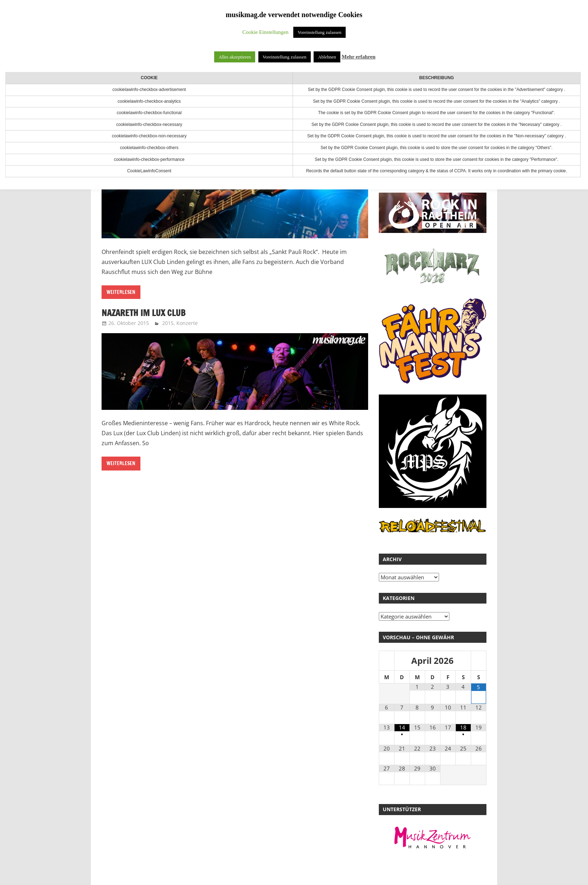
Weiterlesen (121, 292)
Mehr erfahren (359, 57)
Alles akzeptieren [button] (235, 57)
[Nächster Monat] (479, 661)
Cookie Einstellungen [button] (265, 32)
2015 (168, 323)
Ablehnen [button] (327, 57)
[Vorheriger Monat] (387, 661)
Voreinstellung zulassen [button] (319, 32)
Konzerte (187, 323)
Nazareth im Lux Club (143, 313)
